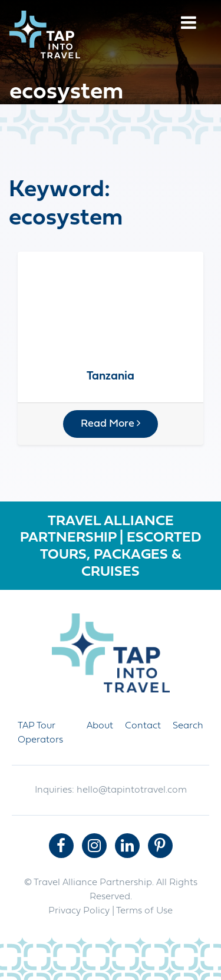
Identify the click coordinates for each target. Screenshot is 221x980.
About (100, 726)
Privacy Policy (79, 911)
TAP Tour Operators (40, 733)
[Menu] (189, 24)
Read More (111, 424)
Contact (143, 726)
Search (188, 726)
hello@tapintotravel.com (132, 790)
